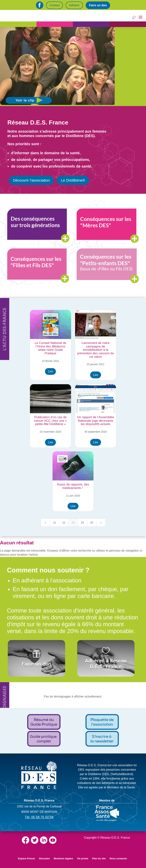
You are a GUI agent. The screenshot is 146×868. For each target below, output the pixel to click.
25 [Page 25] (92, 523)
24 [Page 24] (82, 523)
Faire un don (98, 5)
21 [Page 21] (55, 523)
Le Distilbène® (73, 180)
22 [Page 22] (64, 523)
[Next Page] (101, 523)
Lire (50, 371)
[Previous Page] (45, 523)
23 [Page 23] (73, 523)
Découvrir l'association (31, 180)
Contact (54, 5)
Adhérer (74, 5)
